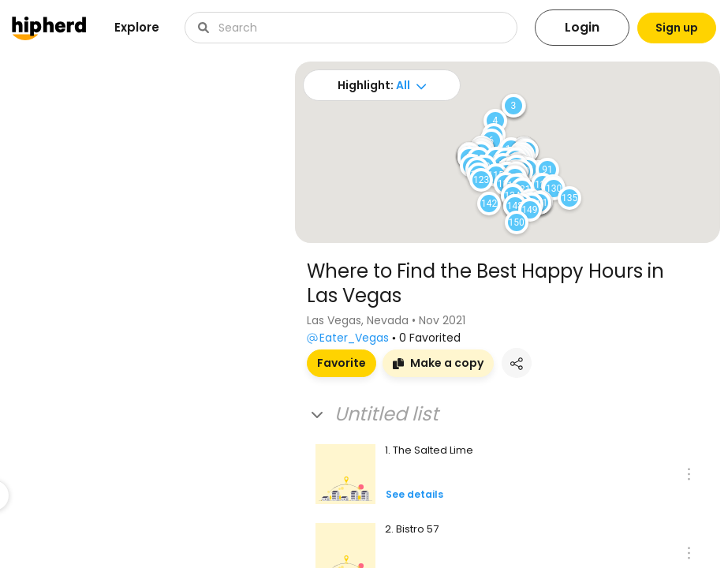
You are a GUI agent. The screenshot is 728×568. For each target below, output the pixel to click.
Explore (137, 27)
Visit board (56, 484)
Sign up (669, 27)
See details (414, 494)
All (398, 85)
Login (566, 27)
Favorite (342, 363)
